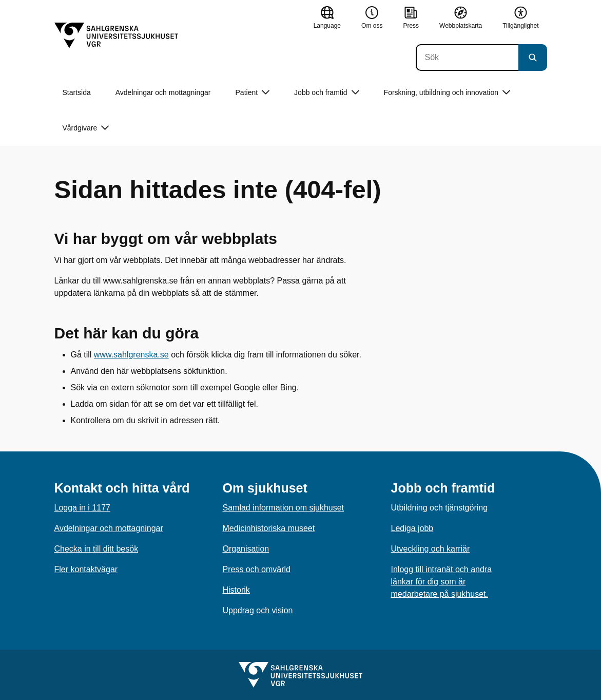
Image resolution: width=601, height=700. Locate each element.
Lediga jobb (412, 528)
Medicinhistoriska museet (269, 528)
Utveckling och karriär (431, 549)
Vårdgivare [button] (86, 128)
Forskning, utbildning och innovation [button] (447, 93)
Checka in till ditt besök (96, 549)
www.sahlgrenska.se (131, 355)
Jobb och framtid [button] (327, 93)
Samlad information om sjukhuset (284, 508)
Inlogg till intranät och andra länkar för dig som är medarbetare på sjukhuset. (442, 582)
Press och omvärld (257, 569)
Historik (236, 590)
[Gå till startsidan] (117, 35)
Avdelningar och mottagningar (163, 92)
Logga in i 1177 (82, 508)
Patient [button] (253, 93)
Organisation (246, 549)
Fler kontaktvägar (86, 569)
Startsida (77, 92)
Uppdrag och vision (258, 610)
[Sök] (467, 58)
